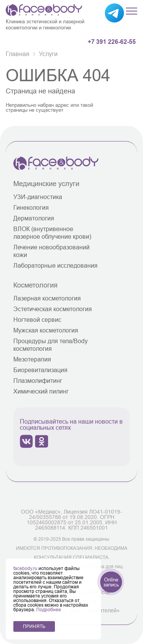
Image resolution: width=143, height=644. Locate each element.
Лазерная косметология (47, 298)
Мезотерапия (32, 359)
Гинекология (31, 207)
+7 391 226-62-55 (112, 42)
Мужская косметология (46, 330)
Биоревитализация (40, 370)
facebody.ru (26, 568)
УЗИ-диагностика (38, 197)
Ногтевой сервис (37, 320)
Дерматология (34, 218)
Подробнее (49, 609)
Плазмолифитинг (38, 381)
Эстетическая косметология (53, 309)
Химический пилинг (41, 391)
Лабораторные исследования (55, 265)
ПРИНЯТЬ (34, 626)
